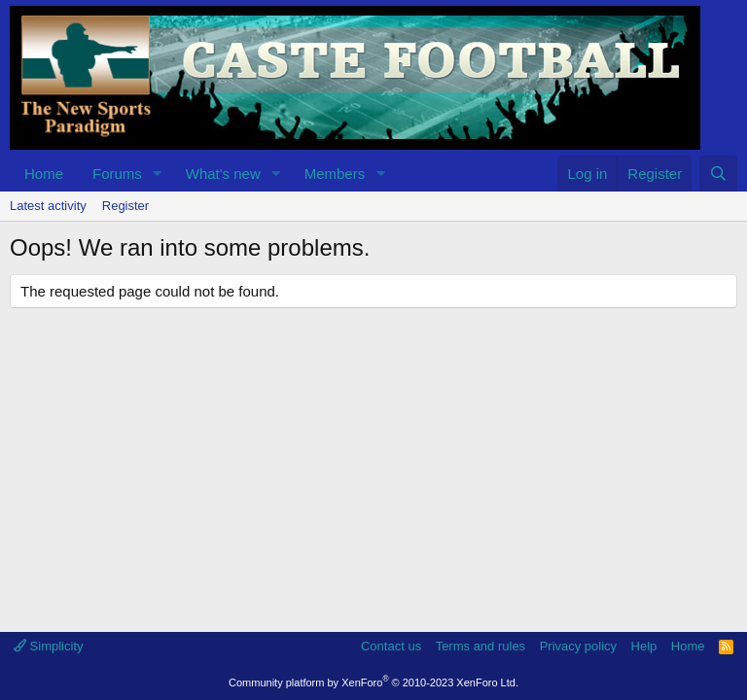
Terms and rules (480, 646)
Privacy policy (578, 646)
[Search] (718, 174)
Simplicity (49, 646)
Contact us (391, 646)
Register (125, 206)
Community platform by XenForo (373, 682)
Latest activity (48, 206)
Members (335, 174)
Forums (117, 174)
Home (44, 174)
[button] (158, 174)
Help (644, 646)
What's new (223, 174)
